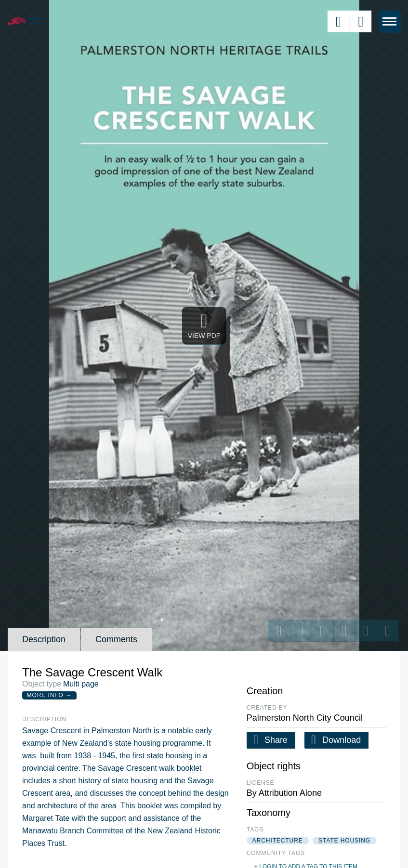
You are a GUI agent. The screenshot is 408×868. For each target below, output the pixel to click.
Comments (116, 639)
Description (44, 639)
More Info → (49, 695)
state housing (344, 841)
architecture (278, 841)
